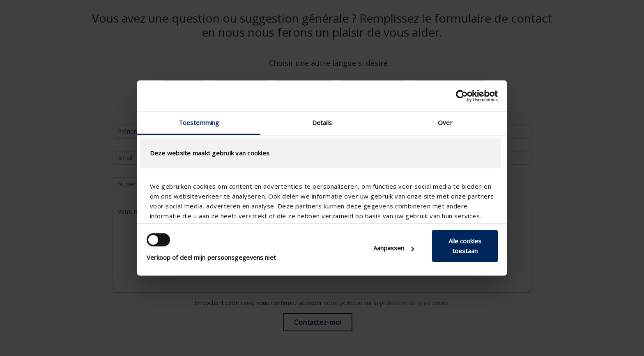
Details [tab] (322, 123)
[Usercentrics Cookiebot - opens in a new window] (462, 96)
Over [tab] (445, 123)
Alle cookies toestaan (465, 246)
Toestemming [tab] (199, 123)
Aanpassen (394, 248)
